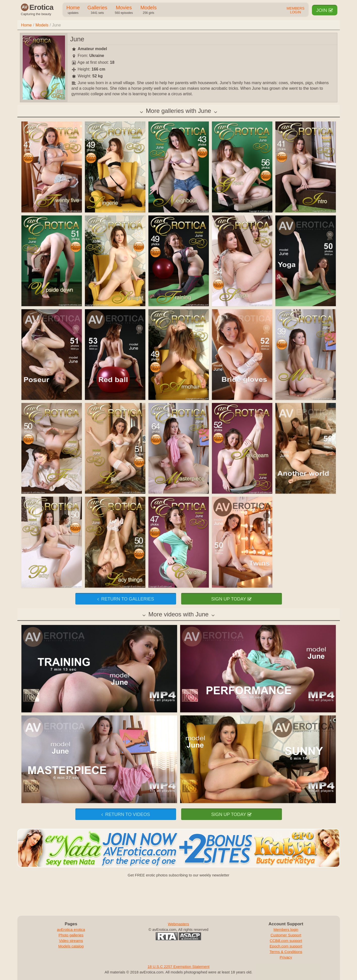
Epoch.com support (286, 946)
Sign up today (231, 599)
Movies (124, 10)
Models (148, 10)
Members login (286, 929)
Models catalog (71, 946)
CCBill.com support (286, 941)
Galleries (97, 10)
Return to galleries (126, 599)
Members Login (296, 10)
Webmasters (178, 924)
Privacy (286, 957)
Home (73, 10)
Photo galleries (71, 935)
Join (325, 10)
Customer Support (286, 935)
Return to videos (126, 814)
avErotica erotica (71, 929)
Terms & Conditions (286, 952)
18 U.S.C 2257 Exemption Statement (179, 967)
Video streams (71, 941)
